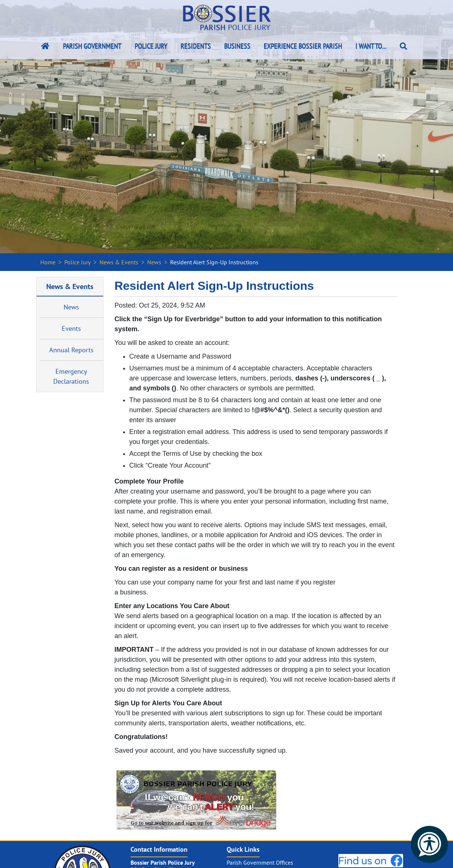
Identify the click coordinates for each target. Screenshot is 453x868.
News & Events (119, 262)
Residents (196, 46)
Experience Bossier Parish (303, 46)
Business (237, 46)
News (154, 262)
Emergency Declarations (71, 376)
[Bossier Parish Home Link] (45, 46)
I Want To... (371, 46)
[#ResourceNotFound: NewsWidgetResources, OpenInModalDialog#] (196, 800)
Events (71, 328)
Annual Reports (71, 350)
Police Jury (151, 46)
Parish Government (92, 46)
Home (48, 262)
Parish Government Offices (260, 862)
